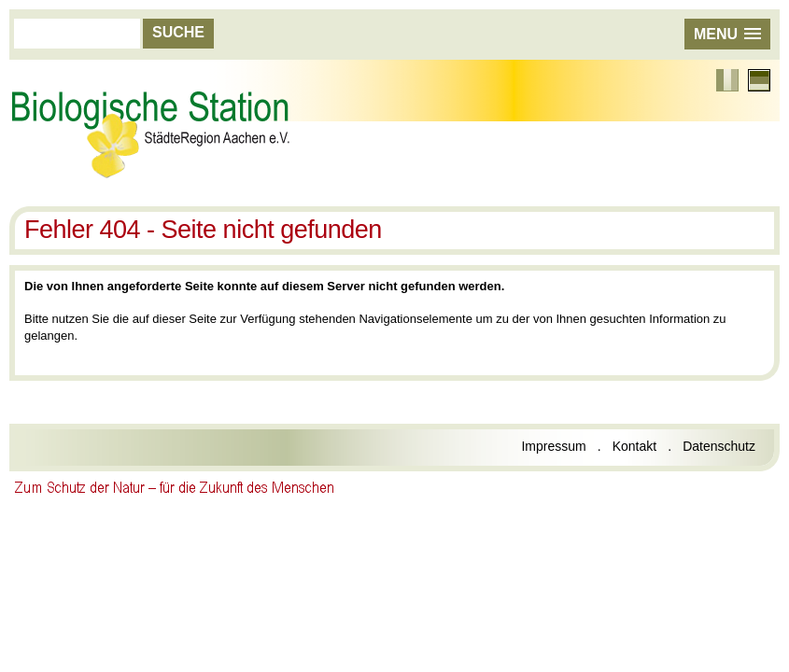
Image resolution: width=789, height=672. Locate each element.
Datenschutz (719, 446)
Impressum (553, 446)
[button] (727, 34)
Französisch (727, 80)
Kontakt (634, 446)
